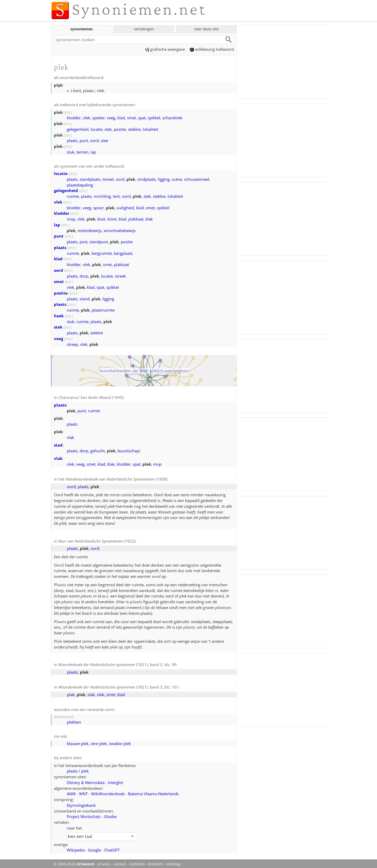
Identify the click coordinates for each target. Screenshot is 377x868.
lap (93, 151)
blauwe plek (78, 741)
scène (177, 178)
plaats (72, 140)
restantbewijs (90, 230)
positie (120, 129)
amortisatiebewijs (120, 230)
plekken (74, 720)
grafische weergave (165, 49)
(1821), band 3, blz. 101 (119, 685)
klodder (74, 117)
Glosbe (110, 814)
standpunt (99, 241)
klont (112, 218)
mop (71, 218)
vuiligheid (125, 207)
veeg (111, 117)
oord (94, 140)
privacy (104, 861)
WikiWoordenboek (108, 791)
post (84, 241)
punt (84, 140)
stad (58, 444)
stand (85, 298)
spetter (98, 117)
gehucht (98, 450)
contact (120, 861)
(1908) (116, 478)
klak (149, 218)
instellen (137, 861)
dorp (84, 275)
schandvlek (172, 117)
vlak (70, 436)
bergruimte (102, 252)
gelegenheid (78, 129)
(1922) (97, 540)
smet (131, 117)
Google (94, 847)
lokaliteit (150, 129)
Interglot (115, 780)
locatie (96, 129)
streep (72, 343)
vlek (86, 117)
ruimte (73, 195)
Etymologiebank (81, 802)
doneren (156, 861)
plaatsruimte (103, 309)
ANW (71, 791)
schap (134, 450)
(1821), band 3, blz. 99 (117, 663)
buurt (123, 450)
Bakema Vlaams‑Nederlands (153, 791)
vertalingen (144, 29)
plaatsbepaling (80, 184)
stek (108, 129)
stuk (71, 151)
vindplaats (146, 178)
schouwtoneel (197, 178)
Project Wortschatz (84, 814)
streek (120, 275)
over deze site (206, 29)
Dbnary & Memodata (86, 780)
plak (71, 692)
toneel (108, 178)
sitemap (174, 861)
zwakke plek (120, 741)
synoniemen (82, 29)
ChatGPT (112, 847)
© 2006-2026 (74, 861)
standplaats (90, 178)
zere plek (99, 741)
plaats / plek (78, 768)
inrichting (102, 195)
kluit (101, 218)
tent (116, 195)
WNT (83, 791)
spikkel (154, 117)
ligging (164, 178)
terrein (82, 151)
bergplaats (123, 252)
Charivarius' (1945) (91, 397)
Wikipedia (76, 847)
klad (121, 117)
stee (104, 140)
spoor (98, 207)
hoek (59, 315)
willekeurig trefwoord (212, 49)
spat (142, 117)
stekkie (134, 129)
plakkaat (136, 218)
